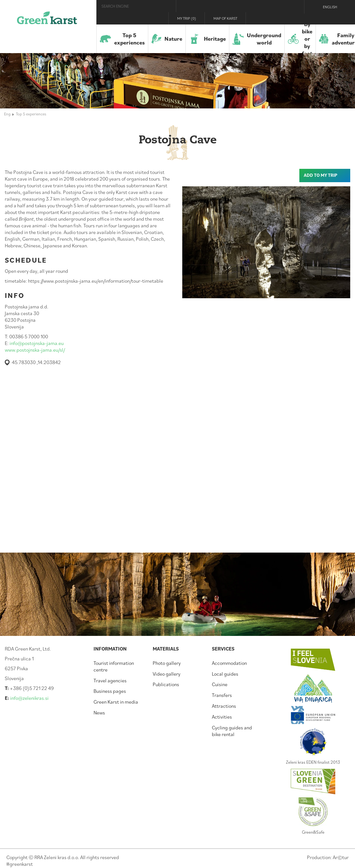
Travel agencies (110, 680)
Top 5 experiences (31, 114)
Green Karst (47, 21)
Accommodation (229, 663)
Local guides (225, 674)
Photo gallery (167, 663)
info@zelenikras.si (29, 698)
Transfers (222, 695)
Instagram (280, 18)
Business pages (110, 691)
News (99, 713)
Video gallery (167, 674)
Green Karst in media (116, 702)
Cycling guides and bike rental (232, 731)
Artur (341, 857)
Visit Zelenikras (256, 18)
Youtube (294, 18)
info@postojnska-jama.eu (37, 343)
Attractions (224, 706)
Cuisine (220, 684)
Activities (222, 717)
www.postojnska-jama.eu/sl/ (35, 350)
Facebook (268, 18)
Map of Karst (225, 18)
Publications (166, 684)
